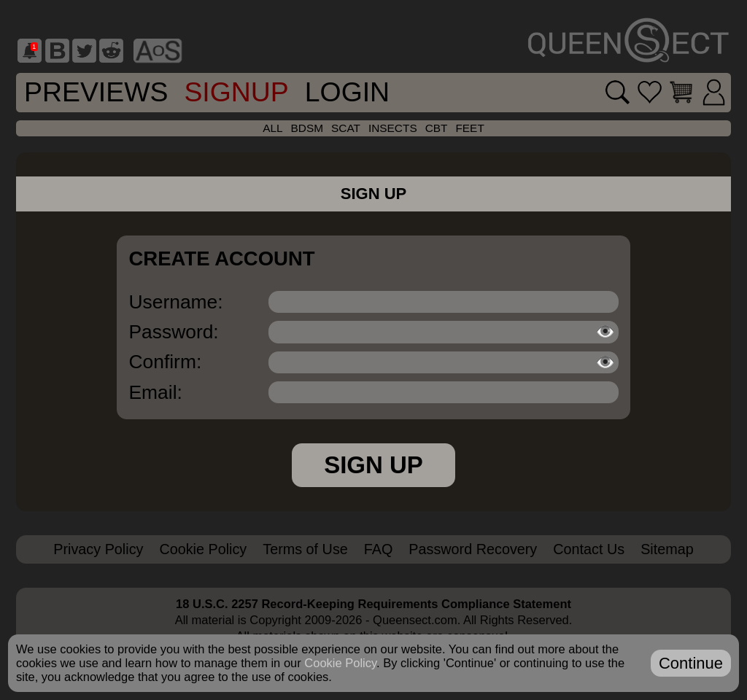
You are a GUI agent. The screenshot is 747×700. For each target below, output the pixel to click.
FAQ (379, 549)
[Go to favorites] (644, 92)
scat (346, 128)
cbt (437, 128)
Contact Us (589, 549)
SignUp (236, 92)
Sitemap (667, 549)
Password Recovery (473, 549)
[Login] (713, 93)
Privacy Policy (98, 549)
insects (393, 128)
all (272, 128)
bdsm (307, 128)
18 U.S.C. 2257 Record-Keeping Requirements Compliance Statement (373, 604)
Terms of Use (305, 549)
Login (347, 92)
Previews (96, 92)
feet (469, 128)
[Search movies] (609, 92)
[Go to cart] (677, 92)
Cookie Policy (203, 549)
